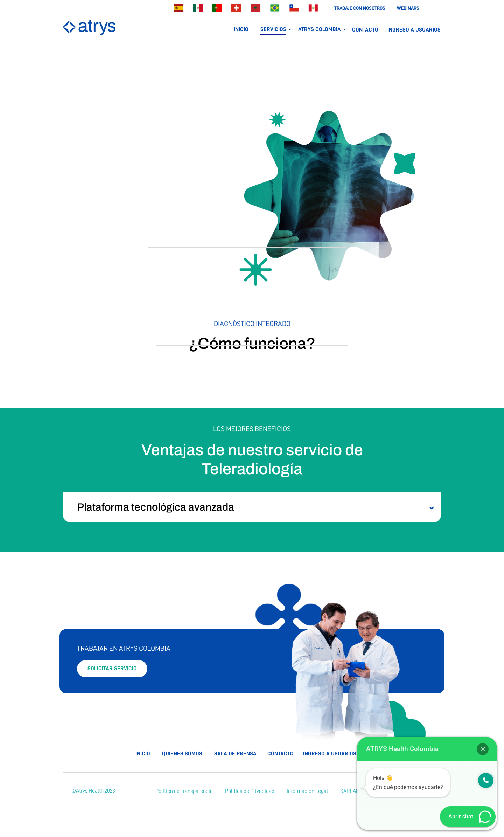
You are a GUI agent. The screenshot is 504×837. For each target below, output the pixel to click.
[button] (483, 749)
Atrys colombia (321, 29)
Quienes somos (182, 754)
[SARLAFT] (355, 791)
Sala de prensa (235, 754)
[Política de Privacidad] (254, 791)
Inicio (241, 29)
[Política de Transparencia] (188, 791)
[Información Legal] (312, 791)
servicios (275, 29)
